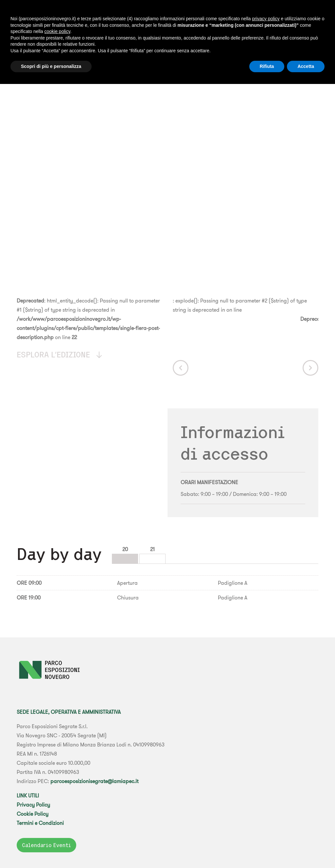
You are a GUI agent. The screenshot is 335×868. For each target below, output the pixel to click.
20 (125, 549)
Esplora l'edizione (60, 354)
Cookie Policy (33, 814)
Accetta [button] (306, 66)
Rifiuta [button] (267, 66)
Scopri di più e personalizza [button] (51, 66)
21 (152, 549)
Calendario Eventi (46, 845)
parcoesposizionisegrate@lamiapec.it (94, 781)
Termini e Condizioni (40, 823)
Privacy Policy (33, 805)
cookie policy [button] (57, 31)
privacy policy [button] (266, 19)
